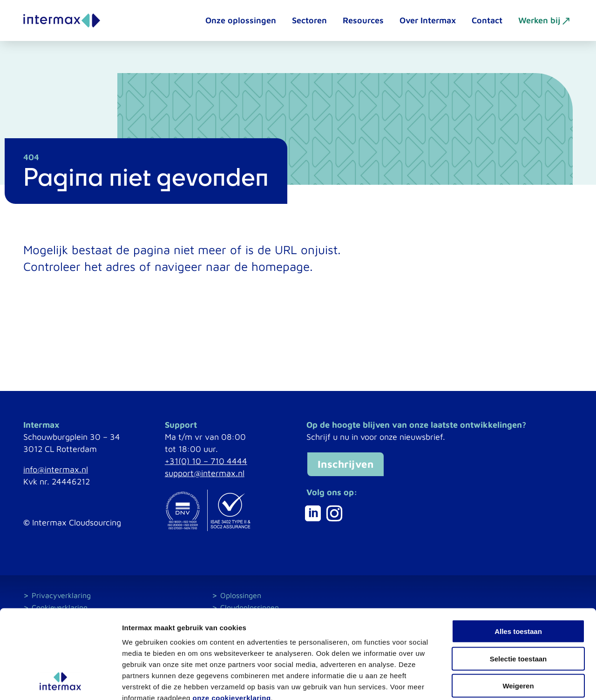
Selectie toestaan (518, 605)
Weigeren (518, 632)
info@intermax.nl (56, 469)
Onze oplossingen (241, 20)
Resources (363, 20)
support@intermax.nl (205, 473)
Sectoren (309, 20)
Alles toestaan (518, 577)
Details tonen (503, 682)
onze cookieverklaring (232, 644)
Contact (487, 20)
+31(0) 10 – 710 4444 (206, 461)
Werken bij (539, 20)
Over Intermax (428, 20)
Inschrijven (346, 464)
